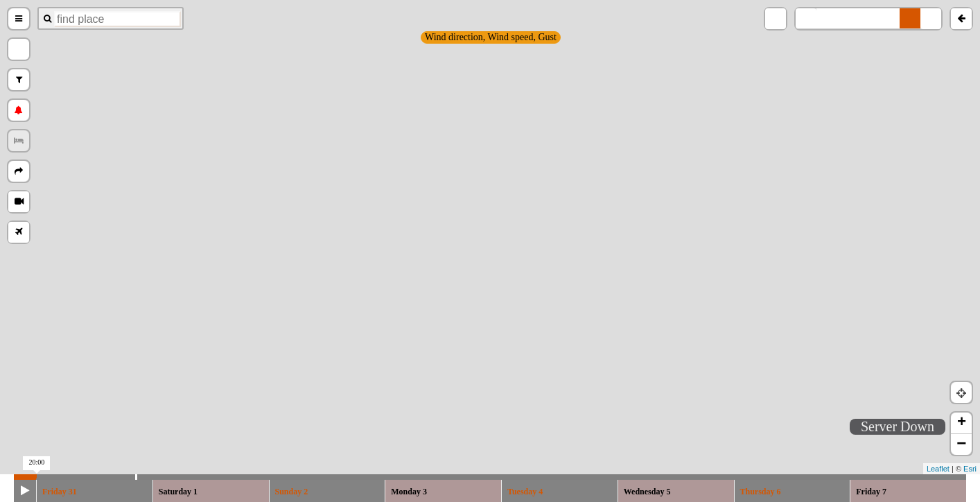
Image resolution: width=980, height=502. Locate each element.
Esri (970, 469)
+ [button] (962, 423)
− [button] (961, 444)
